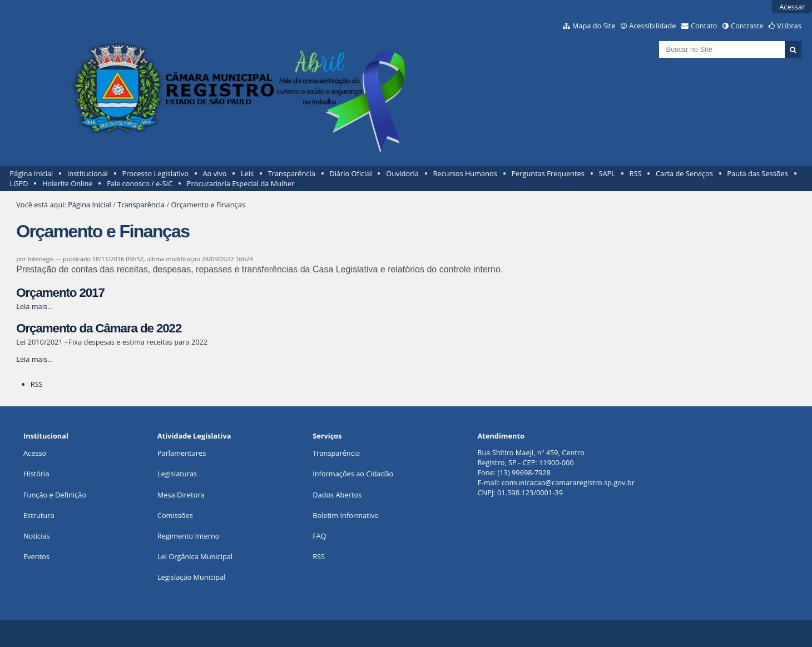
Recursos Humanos (465, 173)
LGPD (19, 183)
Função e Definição (55, 495)
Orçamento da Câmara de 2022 (99, 328)
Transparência (292, 173)
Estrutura (39, 515)
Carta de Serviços (684, 173)
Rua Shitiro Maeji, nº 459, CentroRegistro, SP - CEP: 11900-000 (531, 457)
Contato (704, 26)
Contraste (747, 26)
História (36, 474)
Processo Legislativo (155, 173)
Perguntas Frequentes (548, 173)
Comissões (175, 515)
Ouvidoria (402, 173)
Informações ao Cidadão (353, 474)
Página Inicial (32, 173)
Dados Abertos (337, 495)
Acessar (792, 7)
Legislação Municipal (192, 577)
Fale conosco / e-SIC (140, 183)
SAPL (607, 173)
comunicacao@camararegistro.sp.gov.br (568, 482)
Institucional (88, 173)
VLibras (789, 26)
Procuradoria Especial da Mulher (241, 183)
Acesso (35, 453)
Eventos (36, 556)
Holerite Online (67, 183)
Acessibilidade (652, 26)
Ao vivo (215, 173)
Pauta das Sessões (757, 173)
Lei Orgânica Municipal (195, 556)
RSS (636, 173)
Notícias (37, 536)
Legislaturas (177, 474)
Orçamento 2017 (60, 293)
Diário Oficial (350, 173)
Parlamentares (182, 453)
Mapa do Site (594, 26)
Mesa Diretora (181, 495)
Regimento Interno (189, 536)
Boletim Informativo (346, 515)
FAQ (320, 536)
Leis (247, 173)
